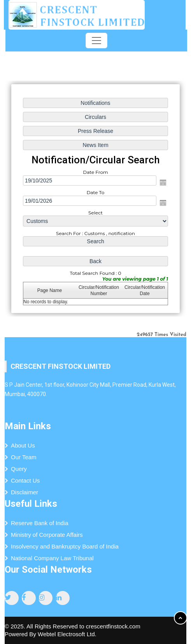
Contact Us (25, 480)
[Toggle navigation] (96, 41)
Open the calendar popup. (163, 182)
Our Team (24, 457)
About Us (23, 445)
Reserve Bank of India (40, 523)
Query (19, 469)
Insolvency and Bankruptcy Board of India (65, 546)
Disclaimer (25, 492)
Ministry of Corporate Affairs (47, 535)
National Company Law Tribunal (52, 558)
